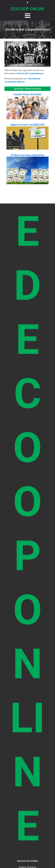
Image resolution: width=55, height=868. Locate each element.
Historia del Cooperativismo (30, 73)
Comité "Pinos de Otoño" (28, 94)
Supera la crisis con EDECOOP (27, 125)
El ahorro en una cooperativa (27, 155)
